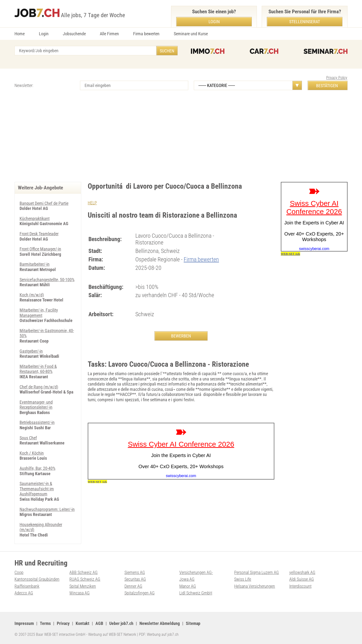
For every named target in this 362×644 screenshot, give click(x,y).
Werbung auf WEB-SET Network (112, 634)
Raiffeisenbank (27, 586)
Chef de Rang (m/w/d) (39, 387)
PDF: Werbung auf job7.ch (159, 634)
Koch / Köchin (32, 453)
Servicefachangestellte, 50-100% (47, 280)
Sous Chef (28, 438)
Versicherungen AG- (196, 572)
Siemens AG (135, 572)
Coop (19, 572)
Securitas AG (135, 579)
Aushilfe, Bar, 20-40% (37, 468)
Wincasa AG (80, 593)
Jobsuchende (74, 34)
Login (44, 34)
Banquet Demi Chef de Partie (44, 203)
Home (20, 34)
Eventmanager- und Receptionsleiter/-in (36, 405)
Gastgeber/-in (31, 351)
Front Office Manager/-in (40, 249)
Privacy (63, 623)
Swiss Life (243, 579)
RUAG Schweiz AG (85, 579)
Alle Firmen (109, 34)
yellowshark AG (302, 572)
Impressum (24, 623)
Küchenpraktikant (35, 218)
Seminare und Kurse (191, 34)
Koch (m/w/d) (32, 295)
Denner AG (133, 586)
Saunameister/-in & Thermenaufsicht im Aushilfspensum (37, 489)
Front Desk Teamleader (39, 234)
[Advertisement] (181, 141)
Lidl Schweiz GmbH (196, 593)
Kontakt (83, 623)
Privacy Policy (337, 78)
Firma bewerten (146, 34)
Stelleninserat (305, 22)
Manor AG (188, 586)
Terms (45, 623)
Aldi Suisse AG (302, 579)
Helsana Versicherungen (255, 586)
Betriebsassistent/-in (37, 422)
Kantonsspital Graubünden (37, 579)
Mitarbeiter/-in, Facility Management (39, 313)
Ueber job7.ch (121, 623)
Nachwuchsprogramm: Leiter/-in (47, 509)
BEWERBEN (181, 336)
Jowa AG (187, 579)
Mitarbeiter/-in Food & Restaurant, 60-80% (38, 369)
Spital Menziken (83, 586)
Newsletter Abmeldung (160, 623)
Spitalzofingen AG (140, 593)
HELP (92, 203)
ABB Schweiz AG (83, 572)
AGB (99, 623)
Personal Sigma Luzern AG (257, 572)
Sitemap (193, 623)
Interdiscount (300, 586)
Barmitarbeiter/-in (35, 264)
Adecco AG (24, 593)
